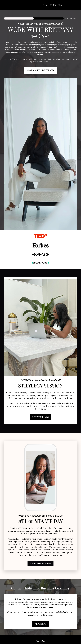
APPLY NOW (40, 624)
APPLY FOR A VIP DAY (40, 563)
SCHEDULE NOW (41, 417)
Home (45, 5)
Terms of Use (41, 641)
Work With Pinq (56, 5)
